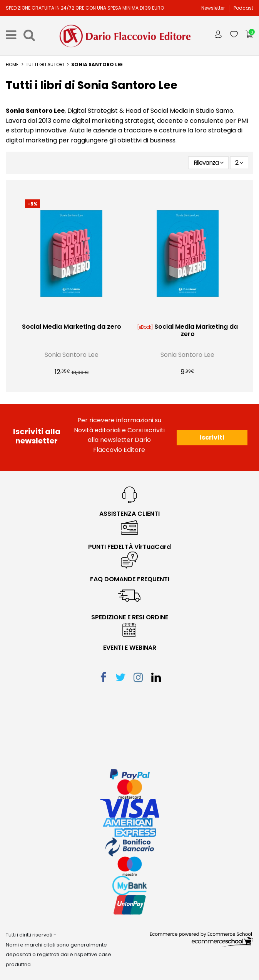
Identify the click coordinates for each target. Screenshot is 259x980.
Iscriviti (212, 437)
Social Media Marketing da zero (72, 327)
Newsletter (214, 8)
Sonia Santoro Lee (72, 355)
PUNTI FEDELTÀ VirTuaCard (129, 547)
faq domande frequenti (130, 579)
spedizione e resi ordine (130, 617)
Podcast (243, 8)
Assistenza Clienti (129, 514)
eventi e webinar (130, 648)
